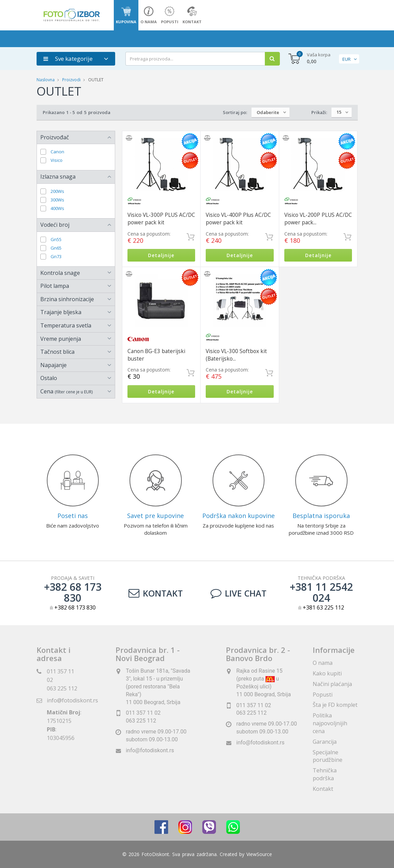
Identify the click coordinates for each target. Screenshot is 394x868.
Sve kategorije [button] (68, 59)
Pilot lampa (55, 286)
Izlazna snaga (58, 177)
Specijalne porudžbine (328, 756)
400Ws (57, 208)
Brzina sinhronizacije (67, 299)
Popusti (323, 695)
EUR (347, 59)
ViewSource (259, 854)
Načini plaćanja (332, 684)
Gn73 (56, 257)
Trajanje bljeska (61, 312)
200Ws (57, 191)
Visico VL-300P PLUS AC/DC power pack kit (161, 219)
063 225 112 (62, 688)
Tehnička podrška (325, 775)
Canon (57, 152)
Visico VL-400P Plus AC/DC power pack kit (238, 219)
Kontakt (156, 593)
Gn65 (56, 248)
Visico (57, 160)
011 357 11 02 (143, 713)
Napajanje (53, 365)
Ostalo (49, 378)
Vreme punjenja (61, 339)
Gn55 (56, 240)
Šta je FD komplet (335, 705)
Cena (66, 391)
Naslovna (46, 80)
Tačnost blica (57, 352)
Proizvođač (55, 137)
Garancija (325, 742)
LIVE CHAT (239, 593)
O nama (323, 663)
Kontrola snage (60, 273)
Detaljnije (161, 255)
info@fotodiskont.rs (72, 700)
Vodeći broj (55, 225)
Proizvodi (72, 80)
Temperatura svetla (66, 325)
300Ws (57, 200)
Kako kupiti (327, 673)
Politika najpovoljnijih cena (330, 723)
